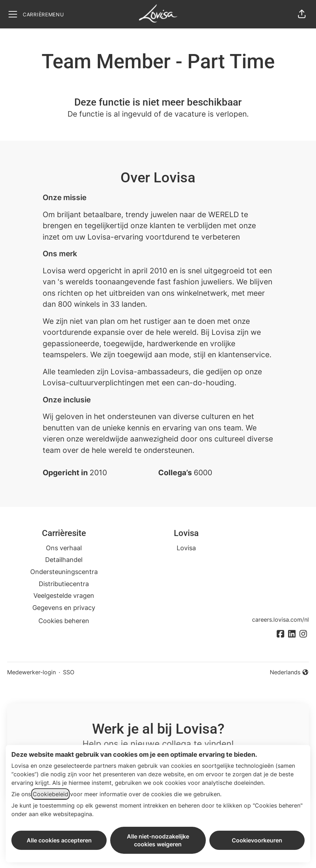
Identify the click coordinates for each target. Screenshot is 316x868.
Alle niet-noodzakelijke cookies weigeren (158, 840)
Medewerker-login (31, 672)
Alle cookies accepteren (59, 840)
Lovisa (186, 548)
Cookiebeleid (50, 794)
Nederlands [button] (289, 673)
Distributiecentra (64, 584)
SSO (69, 672)
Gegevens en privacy (64, 608)
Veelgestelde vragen (64, 596)
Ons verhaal (64, 548)
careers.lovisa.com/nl (280, 620)
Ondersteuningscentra (64, 572)
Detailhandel (64, 560)
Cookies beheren (64, 621)
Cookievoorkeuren (257, 840)
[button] (302, 14)
